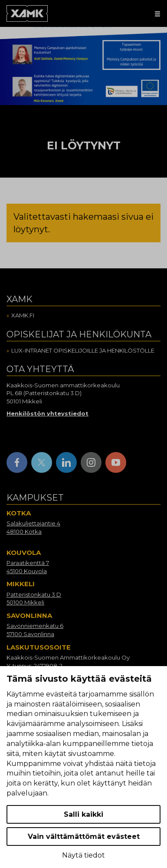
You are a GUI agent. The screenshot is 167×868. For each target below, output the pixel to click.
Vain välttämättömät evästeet (84, 837)
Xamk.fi (23, 315)
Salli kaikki (83, 814)
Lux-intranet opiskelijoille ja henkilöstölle (83, 350)
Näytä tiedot (83, 855)
